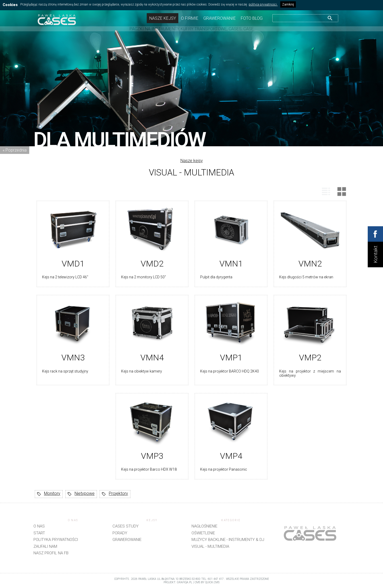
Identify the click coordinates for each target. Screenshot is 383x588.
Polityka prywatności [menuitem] (56, 540)
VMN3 (73, 358)
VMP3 (152, 456)
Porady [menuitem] (120, 533)
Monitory (49, 494)
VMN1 (231, 264)
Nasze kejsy (192, 161)
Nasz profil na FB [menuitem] (51, 553)
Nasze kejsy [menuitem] (163, 18)
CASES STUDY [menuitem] (126, 526)
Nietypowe (81, 494)
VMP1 (231, 358)
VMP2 (310, 358)
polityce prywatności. (263, 4)
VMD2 (152, 264)
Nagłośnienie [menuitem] (204, 526)
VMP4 (231, 456)
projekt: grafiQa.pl (178, 582)
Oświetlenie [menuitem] (203, 533)
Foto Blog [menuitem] (252, 18)
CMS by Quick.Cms (207, 582)
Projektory (115, 494)
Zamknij (288, 4)
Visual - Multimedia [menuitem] (210, 546)
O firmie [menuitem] (190, 18)
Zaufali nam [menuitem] (45, 546)
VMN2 (310, 264)
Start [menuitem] (39, 533)
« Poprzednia (15, 150)
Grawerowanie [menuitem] (220, 18)
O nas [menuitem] (39, 526)
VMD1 (73, 264)
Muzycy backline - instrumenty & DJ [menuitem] (228, 540)
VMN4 (152, 358)
